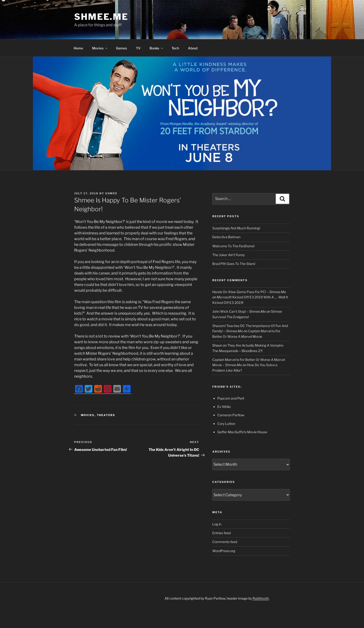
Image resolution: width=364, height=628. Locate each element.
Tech (175, 48)
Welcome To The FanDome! (233, 246)
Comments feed (225, 542)
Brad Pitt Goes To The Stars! (234, 264)
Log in (217, 524)
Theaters (106, 415)
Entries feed (221, 533)
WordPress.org (224, 551)
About (193, 48)
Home (78, 48)
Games (121, 48)
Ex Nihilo (224, 407)
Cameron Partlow (231, 415)
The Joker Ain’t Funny (229, 255)
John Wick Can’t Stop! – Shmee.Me (239, 311)
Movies (100, 48)
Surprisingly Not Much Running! (236, 228)
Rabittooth (261, 598)
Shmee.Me (101, 17)
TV (138, 48)
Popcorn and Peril (231, 398)
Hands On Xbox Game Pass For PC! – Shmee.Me (249, 292)
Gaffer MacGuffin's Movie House (242, 432)
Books (157, 48)
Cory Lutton (226, 424)
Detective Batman (226, 237)
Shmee (111, 193)
